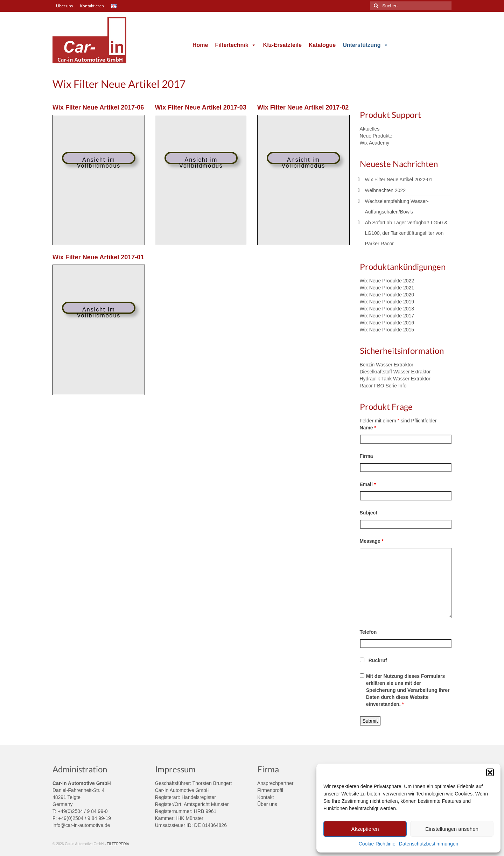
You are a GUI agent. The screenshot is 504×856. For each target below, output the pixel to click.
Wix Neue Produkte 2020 (387, 295)
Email (368, 484)
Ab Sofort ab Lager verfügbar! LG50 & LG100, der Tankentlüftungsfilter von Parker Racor (406, 233)
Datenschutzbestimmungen (429, 844)
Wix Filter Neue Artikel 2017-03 (200, 107)
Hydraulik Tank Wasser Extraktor (395, 379)
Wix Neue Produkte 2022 (387, 281)
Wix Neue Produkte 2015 (387, 330)
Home (200, 45)
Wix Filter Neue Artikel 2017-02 (303, 107)
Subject (369, 513)
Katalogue (322, 45)
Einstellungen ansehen (452, 829)
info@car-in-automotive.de (81, 825)
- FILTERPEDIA (117, 844)
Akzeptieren (365, 829)
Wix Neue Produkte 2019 (387, 302)
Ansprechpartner (275, 783)
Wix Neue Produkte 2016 (387, 323)
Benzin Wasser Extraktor (387, 365)
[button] (490, 772)
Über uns (267, 804)
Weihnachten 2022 (386, 190)
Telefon (368, 632)
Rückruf (378, 660)
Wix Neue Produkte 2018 (387, 309)
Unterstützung (365, 45)
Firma (366, 456)
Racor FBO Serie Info (383, 386)
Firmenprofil (270, 790)
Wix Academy (375, 143)
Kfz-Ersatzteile (282, 45)
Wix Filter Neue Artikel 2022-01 (399, 180)
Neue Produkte (376, 136)
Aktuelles (370, 129)
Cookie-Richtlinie (377, 844)
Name (368, 428)
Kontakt (265, 797)
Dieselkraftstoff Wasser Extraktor (395, 372)
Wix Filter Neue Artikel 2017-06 (98, 107)
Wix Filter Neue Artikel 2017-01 (98, 257)
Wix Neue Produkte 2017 (387, 316)
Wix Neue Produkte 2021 (387, 288)
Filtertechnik (235, 45)
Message (372, 541)
